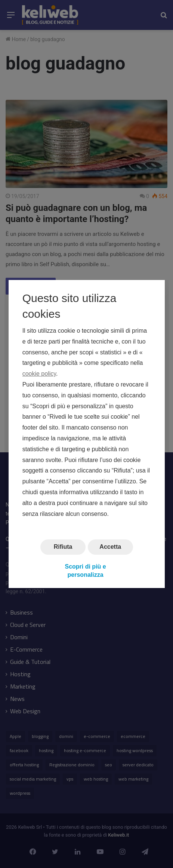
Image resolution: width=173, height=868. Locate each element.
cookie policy (39, 374)
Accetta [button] (110, 547)
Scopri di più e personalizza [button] (85, 571)
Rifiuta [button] (63, 547)
